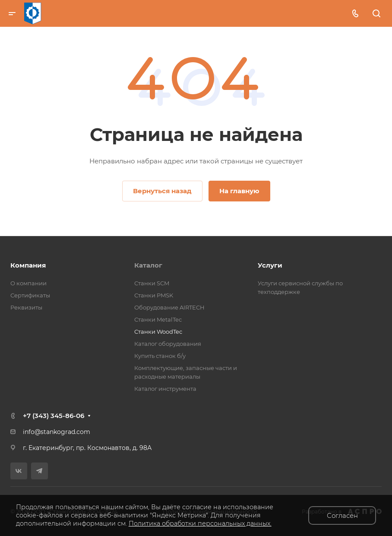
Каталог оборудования (168, 344)
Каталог (148, 265)
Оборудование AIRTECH (169, 307)
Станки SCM (152, 283)
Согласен (342, 515)
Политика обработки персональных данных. (200, 523)
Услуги (270, 265)
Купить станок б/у (160, 356)
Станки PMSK (154, 295)
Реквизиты (26, 307)
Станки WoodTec (158, 332)
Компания (28, 265)
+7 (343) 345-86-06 (54, 416)
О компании (28, 283)
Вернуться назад (162, 191)
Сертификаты (30, 295)
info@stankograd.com (57, 432)
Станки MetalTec (158, 319)
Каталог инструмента (165, 389)
